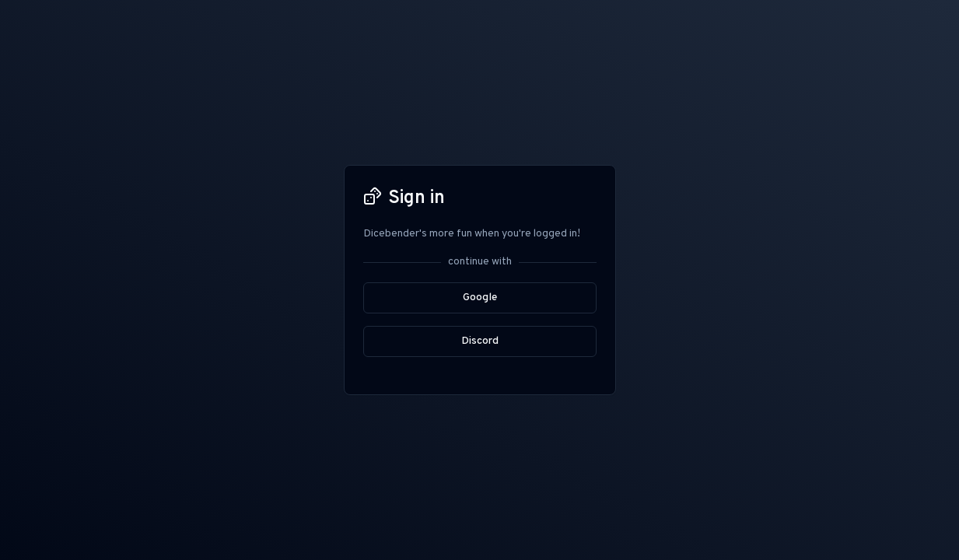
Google (480, 297)
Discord (480, 341)
